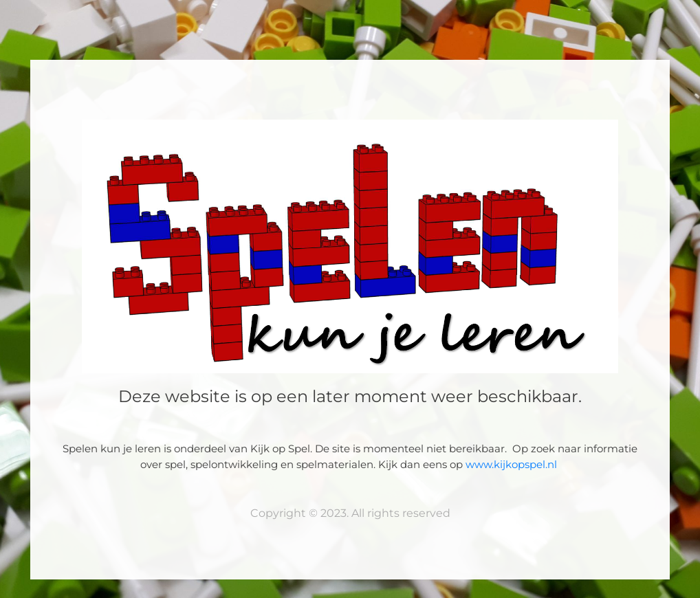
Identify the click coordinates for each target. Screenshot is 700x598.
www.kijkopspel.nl (513, 464)
